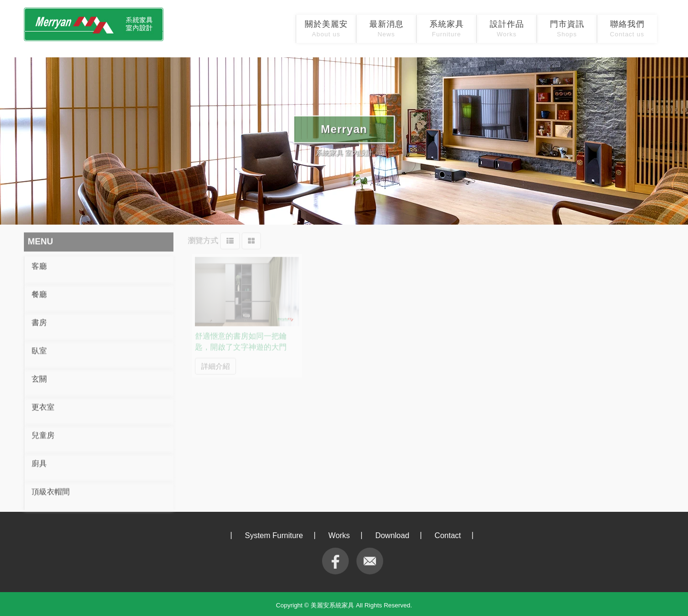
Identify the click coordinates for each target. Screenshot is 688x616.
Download (392, 535)
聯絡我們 (627, 29)
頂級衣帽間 (51, 489)
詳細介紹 (215, 362)
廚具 (39, 461)
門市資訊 (567, 29)
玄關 (39, 376)
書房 (39, 320)
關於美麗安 (326, 29)
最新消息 (387, 29)
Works (339, 535)
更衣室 (43, 405)
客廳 (39, 264)
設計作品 (507, 29)
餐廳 (39, 292)
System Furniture (274, 535)
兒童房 (43, 433)
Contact (448, 535)
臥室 (39, 348)
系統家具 (447, 29)
